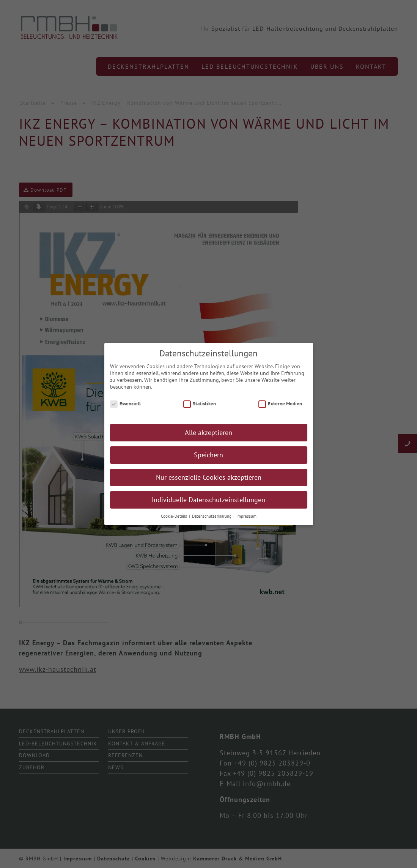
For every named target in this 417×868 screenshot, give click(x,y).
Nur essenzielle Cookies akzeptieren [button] (209, 477)
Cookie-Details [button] (175, 516)
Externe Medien (280, 404)
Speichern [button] (208, 455)
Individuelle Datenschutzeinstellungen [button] (208, 500)
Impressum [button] (246, 516)
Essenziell (126, 404)
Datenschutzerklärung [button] (212, 516)
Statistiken (200, 404)
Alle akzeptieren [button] (208, 432)
